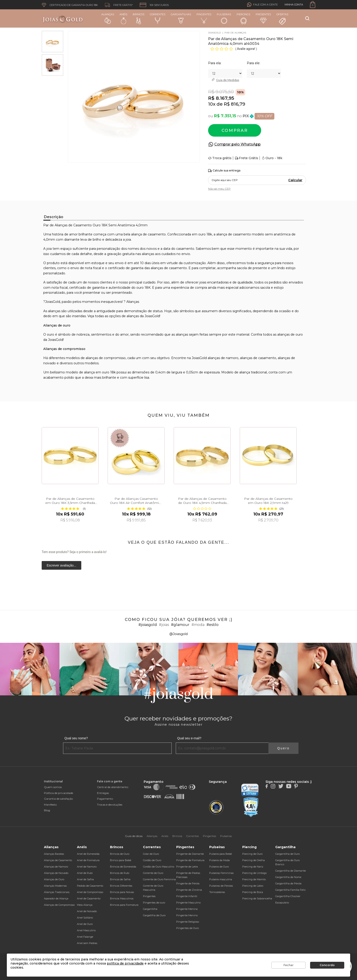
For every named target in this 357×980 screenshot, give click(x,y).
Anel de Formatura (88, 860)
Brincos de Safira (120, 879)
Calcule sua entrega (224, 171)
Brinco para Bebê (121, 860)
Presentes (263, 18)
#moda (198, 625)
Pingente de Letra (187, 867)
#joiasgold (148, 625)
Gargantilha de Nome (288, 877)
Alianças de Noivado (56, 873)
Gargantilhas (181, 18)
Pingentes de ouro (154, 903)
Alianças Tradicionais (57, 892)
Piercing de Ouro (252, 854)
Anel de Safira (85, 879)
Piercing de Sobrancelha (257, 898)
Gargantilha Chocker (288, 896)
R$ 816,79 (235, 104)
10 (210, 104)
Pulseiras (224, 19)
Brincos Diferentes (121, 886)
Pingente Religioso (188, 922)
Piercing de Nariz (253, 867)
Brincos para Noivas (122, 892)
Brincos (139, 18)
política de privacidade (125, 963)
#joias (164, 625)
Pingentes (204, 18)
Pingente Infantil (187, 896)
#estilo (213, 625)
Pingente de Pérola (188, 883)
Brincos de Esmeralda (123, 867)
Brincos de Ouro (120, 854)
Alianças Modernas (55, 886)
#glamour (180, 625)
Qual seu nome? (76, 738)
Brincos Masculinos (122, 898)
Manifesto (50, 805)
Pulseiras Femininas (221, 873)
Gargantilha (150, 909)
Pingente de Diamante (190, 854)
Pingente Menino (187, 915)
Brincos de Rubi (120, 873)
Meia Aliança (85, 905)
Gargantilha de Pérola (288, 883)
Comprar (235, 130)
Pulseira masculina (221, 879)
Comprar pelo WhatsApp (237, 144)
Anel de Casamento (89, 898)
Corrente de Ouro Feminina (159, 879)
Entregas (103, 793)
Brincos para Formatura (124, 905)
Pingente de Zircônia (189, 890)
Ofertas (282, 19)
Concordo (327, 965)
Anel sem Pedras (87, 943)
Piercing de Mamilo (254, 879)
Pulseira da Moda (219, 860)
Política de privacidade (59, 793)
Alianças (108, 18)
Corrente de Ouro (153, 873)
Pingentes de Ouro (187, 928)
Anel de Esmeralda (88, 854)
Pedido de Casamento (90, 886)
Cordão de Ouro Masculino (159, 867)
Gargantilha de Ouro (287, 854)
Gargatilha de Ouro (154, 915)
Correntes (158, 18)
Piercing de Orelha (254, 860)
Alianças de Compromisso (59, 905)
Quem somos (53, 787)
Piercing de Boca (253, 892)
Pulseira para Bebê (221, 854)
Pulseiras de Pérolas (221, 886)
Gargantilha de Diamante (291, 871)
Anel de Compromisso (90, 892)
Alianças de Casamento (58, 860)
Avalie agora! (246, 49)
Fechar (288, 965)
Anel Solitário (85, 918)
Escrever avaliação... (61, 565)
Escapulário (282, 903)
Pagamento (105, 799)
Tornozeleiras (217, 892)
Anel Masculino (86, 930)
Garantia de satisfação (58, 799)
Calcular (295, 180)
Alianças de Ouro (54, 879)
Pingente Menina (187, 909)
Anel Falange (85, 937)
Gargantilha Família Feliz (290, 890)
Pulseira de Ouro (219, 867)
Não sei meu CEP (219, 189)
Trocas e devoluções (110, 805)
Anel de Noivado (87, 911)
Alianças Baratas (54, 854)
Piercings (243, 18)
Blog (47, 810)
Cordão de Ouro (152, 860)
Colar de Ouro (151, 854)
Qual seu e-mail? (189, 738)
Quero (283, 748)
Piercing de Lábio (253, 886)
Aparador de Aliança (56, 898)
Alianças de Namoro (56, 867)
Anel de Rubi (85, 873)
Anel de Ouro (85, 924)
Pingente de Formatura (190, 860)
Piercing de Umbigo (254, 873)
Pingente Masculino (188, 903)
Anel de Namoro (87, 867)
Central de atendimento (113, 787)
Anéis (123, 18)
